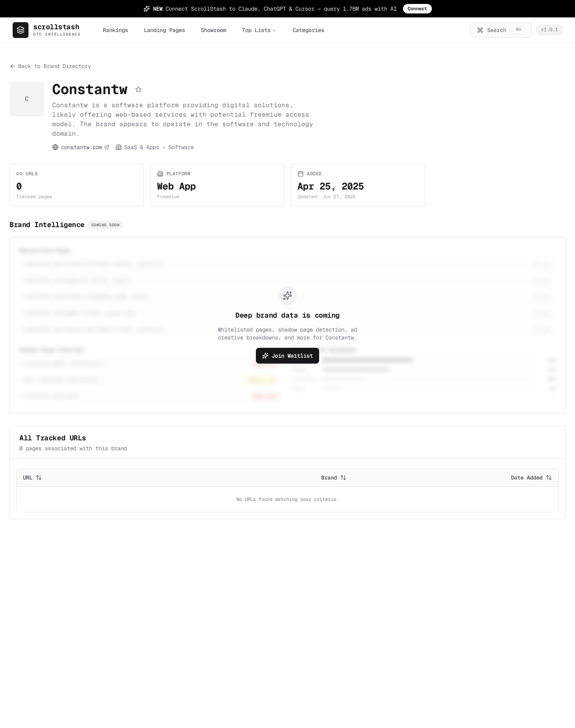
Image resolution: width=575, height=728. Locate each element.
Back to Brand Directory (50, 66)
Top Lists (259, 30)
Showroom (214, 30)
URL (32, 478)
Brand (334, 478)
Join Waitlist (287, 356)
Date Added (531, 478)
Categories (308, 30)
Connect (417, 9)
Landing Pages (165, 30)
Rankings (115, 30)
